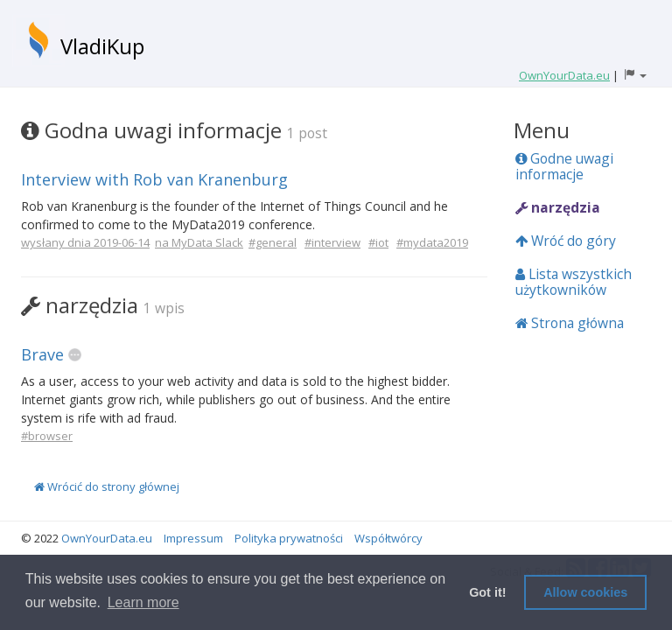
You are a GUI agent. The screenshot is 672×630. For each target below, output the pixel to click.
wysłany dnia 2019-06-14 (85, 242)
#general (273, 242)
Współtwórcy (388, 538)
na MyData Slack (199, 242)
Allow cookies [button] (585, 592)
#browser (47, 436)
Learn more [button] (143, 602)
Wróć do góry (566, 241)
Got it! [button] (487, 592)
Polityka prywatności (289, 538)
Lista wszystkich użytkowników (574, 282)
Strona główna (570, 323)
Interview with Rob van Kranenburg (154, 179)
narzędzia (558, 207)
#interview (332, 242)
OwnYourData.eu (107, 538)
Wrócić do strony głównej (107, 486)
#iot (378, 242)
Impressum (193, 538)
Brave (42, 354)
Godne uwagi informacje (564, 166)
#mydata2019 (432, 242)
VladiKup (102, 46)
